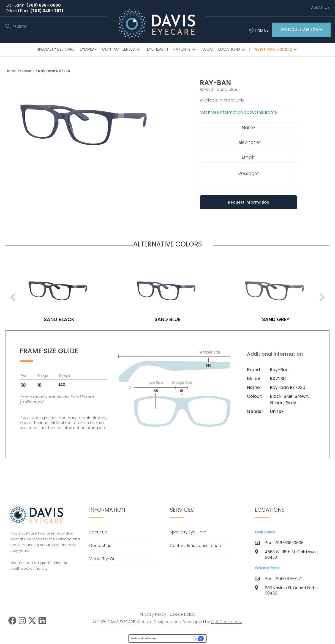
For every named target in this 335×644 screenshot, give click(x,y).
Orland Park (267, 568)
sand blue (167, 319)
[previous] (13, 297)
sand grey (276, 319)
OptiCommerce (227, 622)
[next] (322, 297)
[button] (301, 30)
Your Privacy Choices (176, 638)
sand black (59, 319)
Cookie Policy (182, 614)
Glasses (27, 71)
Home (11, 71)
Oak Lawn (265, 532)
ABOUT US (320, 7)
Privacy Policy (153, 614)
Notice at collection (144, 638)
